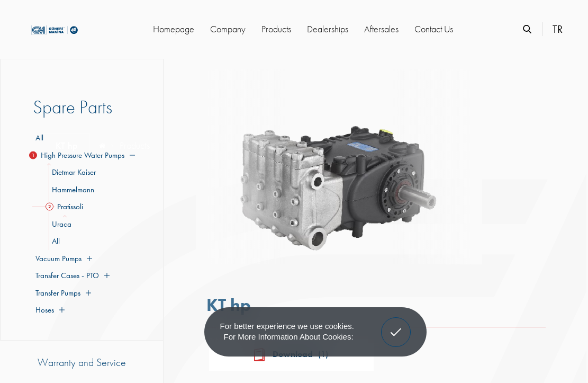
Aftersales (381, 29)
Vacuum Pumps (62, 259)
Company (228, 29)
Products (276, 29)
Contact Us (434, 29)
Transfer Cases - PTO (71, 275)
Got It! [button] (395, 324)
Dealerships (328, 29)
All (39, 138)
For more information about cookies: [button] (289, 337)
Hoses (49, 310)
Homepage (174, 29)
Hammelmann (71, 190)
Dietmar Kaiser (72, 172)
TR (558, 29)
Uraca (60, 224)
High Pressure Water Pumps (84, 155)
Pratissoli (66, 207)
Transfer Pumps (62, 293)
